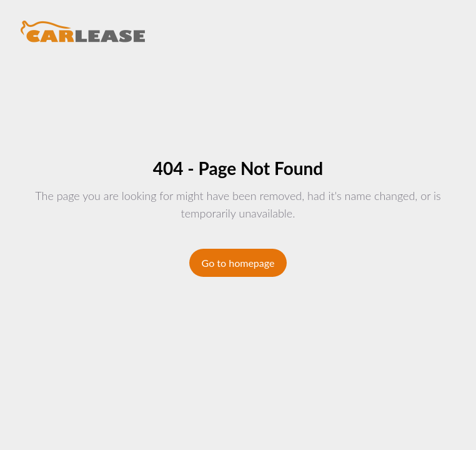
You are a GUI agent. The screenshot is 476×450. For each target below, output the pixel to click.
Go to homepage (238, 263)
